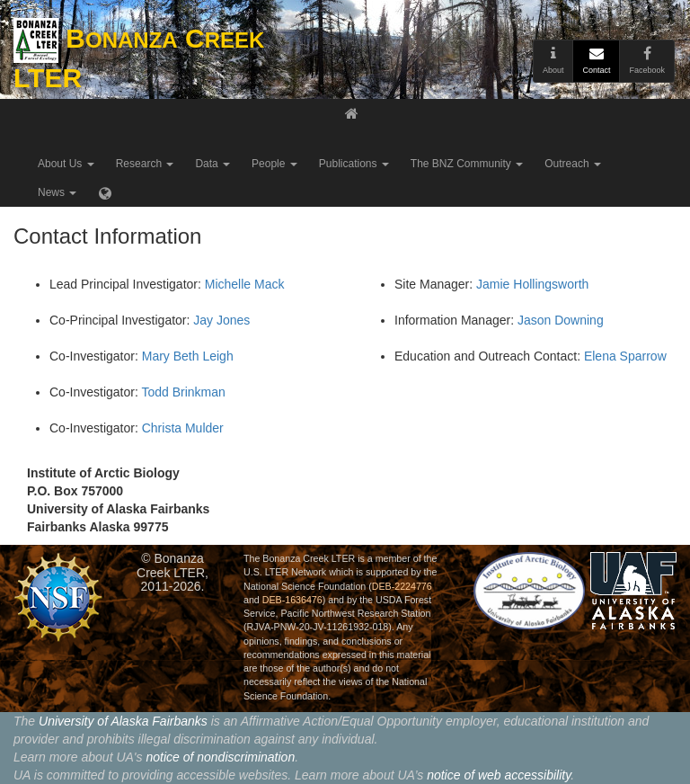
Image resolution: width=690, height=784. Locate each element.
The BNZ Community (467, 164)
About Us (66, 164)
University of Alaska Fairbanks (123, 721)
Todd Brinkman (183, 392)
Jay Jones (221, 320)
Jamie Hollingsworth (532, 284)
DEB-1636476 (292, 600)
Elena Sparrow (625, 356)
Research (145, 164)
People (274, 164)
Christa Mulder (183, 428)
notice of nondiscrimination (220, 757)
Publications (354, 164)
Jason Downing (561, 320)
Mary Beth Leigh (188, 356)
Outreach (573, 164)
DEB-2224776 (402, 586)
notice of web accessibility (499, 775)
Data (212, 164)
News (57, 192)
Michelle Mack (245, 284)
